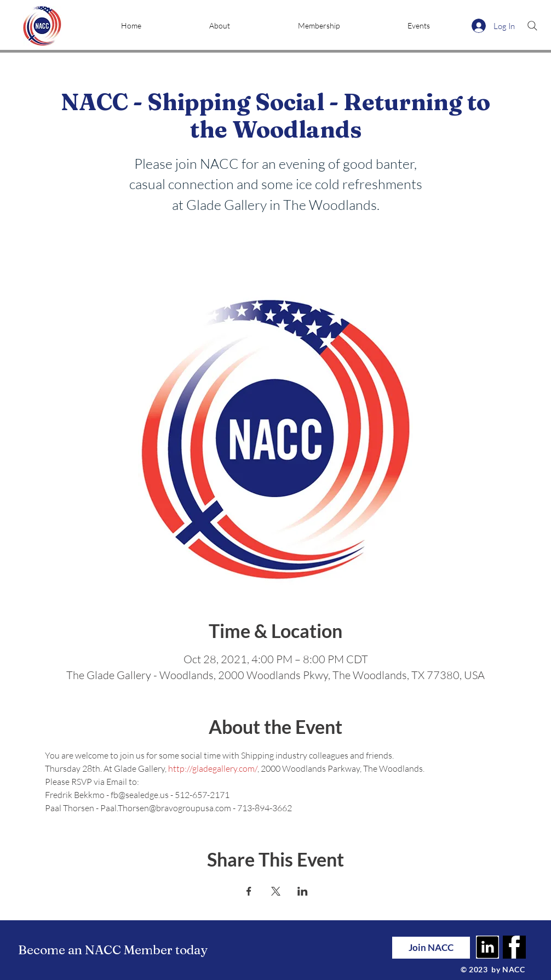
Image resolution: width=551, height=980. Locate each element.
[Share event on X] (276, 891)
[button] (220, 26)
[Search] (532, 26)
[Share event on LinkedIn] (303, 891)
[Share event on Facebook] (249, 891)
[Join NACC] (431, 948)
